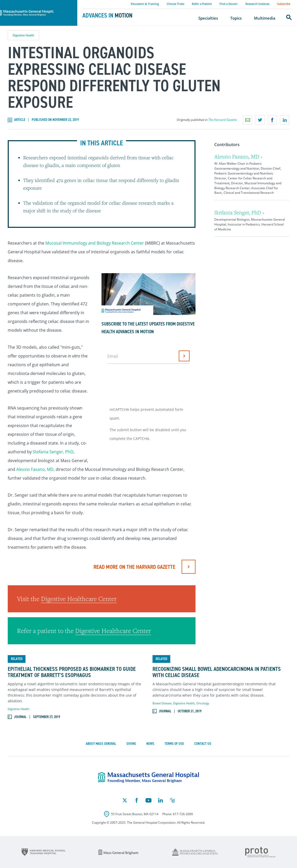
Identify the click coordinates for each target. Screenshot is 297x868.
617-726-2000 (183, 814)
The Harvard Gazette (223, 120)
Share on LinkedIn (285, 120)
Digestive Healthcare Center (79, 599)
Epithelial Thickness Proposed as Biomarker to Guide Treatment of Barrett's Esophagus (72, 672)
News (150, 744)
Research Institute (257, 4)
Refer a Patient (202, 4)
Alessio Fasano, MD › (238, 157)
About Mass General (101, 744)
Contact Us (203, 744)
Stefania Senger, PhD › (239, 212)
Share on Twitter (260, 120)
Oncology (203, 703)
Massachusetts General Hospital (31, 3)
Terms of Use (174, 744)
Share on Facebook (272, 120)
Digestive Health (23, 35)
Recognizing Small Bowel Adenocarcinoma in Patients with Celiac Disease (217, 672)
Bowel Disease (162, 703)
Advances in (107, 15)
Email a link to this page (248, 120)
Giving (131, 744)
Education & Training (145, 4)
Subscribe (284, 4)
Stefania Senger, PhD (53, 452)
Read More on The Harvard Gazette (134, 567)
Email (113, 356)
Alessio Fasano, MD (35, 469)
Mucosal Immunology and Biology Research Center (95, 243)
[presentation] (147, 383)
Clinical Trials (175, 4)
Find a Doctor (229, 4)
